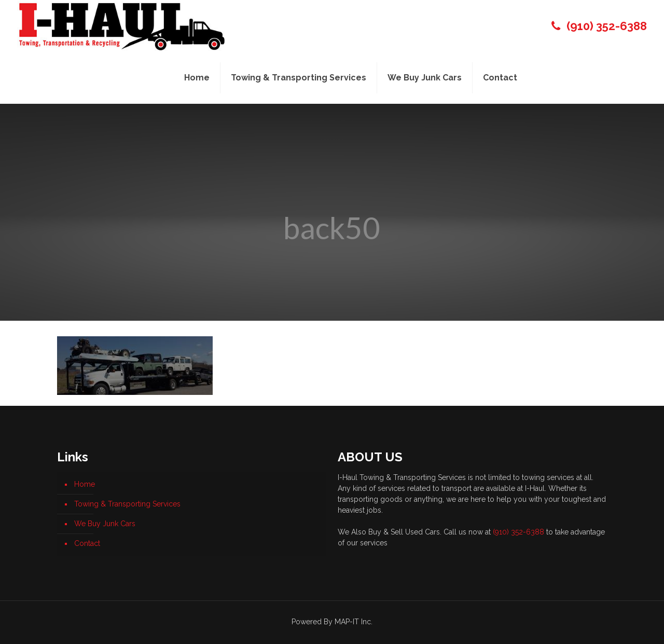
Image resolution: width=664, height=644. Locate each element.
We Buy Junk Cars (105, 524)
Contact (87, 543)
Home (85, 484)
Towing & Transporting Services (127, 504)
